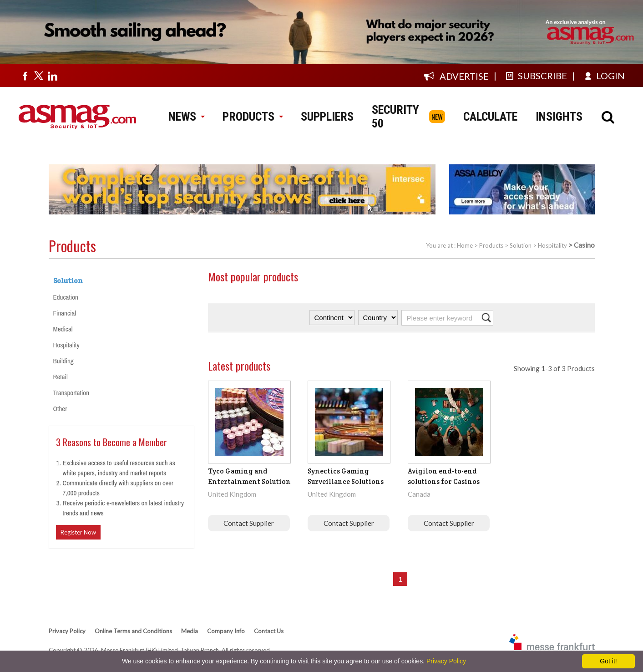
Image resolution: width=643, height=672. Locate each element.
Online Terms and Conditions (133, 631)
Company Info (226, 631)
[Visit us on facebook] (25, 76)
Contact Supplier (249, 523)
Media (190, 631)
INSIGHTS (559, 117)
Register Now (78, 532)
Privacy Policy (67, 631)
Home (465, 245)
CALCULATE (490, 117)
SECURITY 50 (395, 117)
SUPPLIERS (327, 117)
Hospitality (552, 245)
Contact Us (269, 631)
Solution (521, 245)
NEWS (186, 117)
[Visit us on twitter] (39, 76)
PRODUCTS (253, 117)
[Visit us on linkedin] (52, 76)
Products (491, 245)
